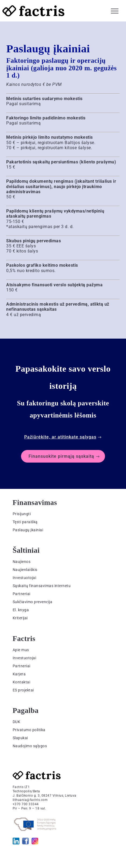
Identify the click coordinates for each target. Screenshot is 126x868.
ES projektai (23, 690)
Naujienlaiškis (25, 570)
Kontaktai (22, 682)
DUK (17, 722)
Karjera (19, 674)
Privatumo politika (29, 730)
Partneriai (22, 594)
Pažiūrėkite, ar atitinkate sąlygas (60, 437)
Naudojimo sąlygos (30, 746)
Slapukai (20, 738)
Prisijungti (22, 514)
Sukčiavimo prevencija (33, 602)
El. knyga (21, 610)
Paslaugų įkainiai (28, 530)
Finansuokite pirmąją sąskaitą (61, 456)
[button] (115, 10)
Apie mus (21, 650)
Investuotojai (24, 578)
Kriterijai (20, 618)
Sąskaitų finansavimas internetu (42, 586)
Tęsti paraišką (25, 522)
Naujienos (22, 562)
